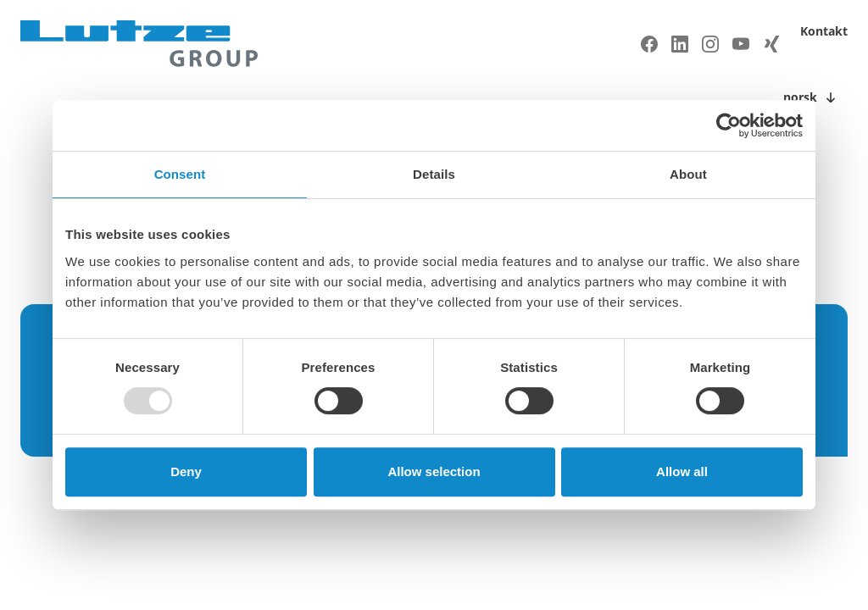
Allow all (682, 471)
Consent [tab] (180, 174)
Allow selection (434, 471)
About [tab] (688, 174)
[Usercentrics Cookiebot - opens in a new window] (729, 125)
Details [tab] (434, 174)
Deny (186, 471)
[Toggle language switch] (812, 97)
